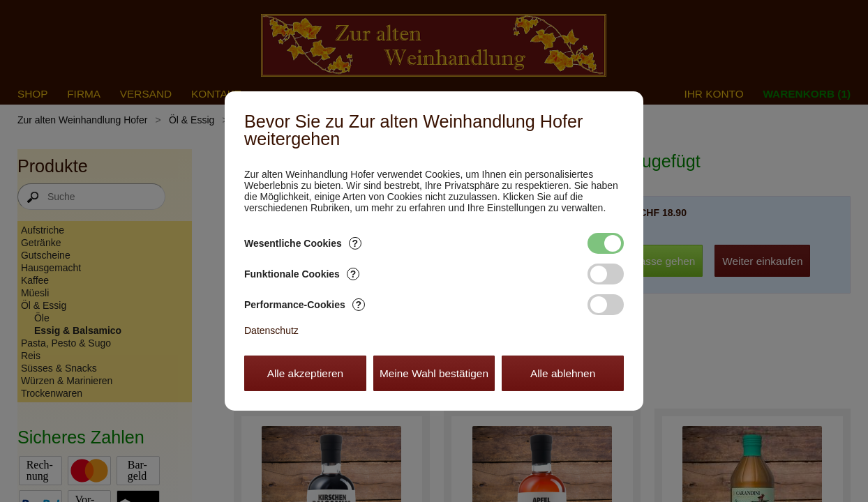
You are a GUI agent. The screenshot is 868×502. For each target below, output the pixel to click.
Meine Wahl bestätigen (434, 373)
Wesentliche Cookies (303, 243)
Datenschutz (271, 330)
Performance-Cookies (305, 305)
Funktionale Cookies (302, 274)
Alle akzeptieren (306, 373)
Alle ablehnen (563, 373)
